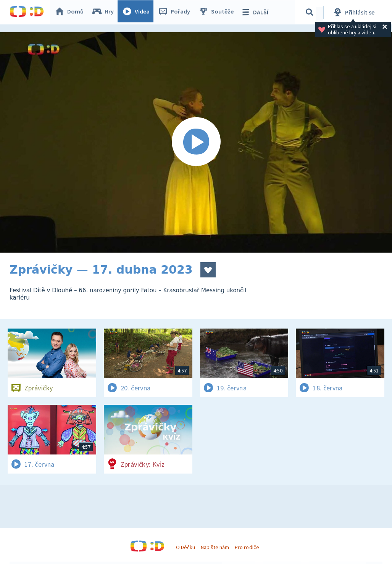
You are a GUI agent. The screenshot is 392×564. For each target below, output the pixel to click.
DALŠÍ (256, 12)
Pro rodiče (247, 547)
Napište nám (215, 547)
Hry (105, 12)
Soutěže (218, 12)
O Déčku (186, 547)
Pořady (176, 12)
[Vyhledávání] (311, 12)
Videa (138, 12)
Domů (71, 12)
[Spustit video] (196, 142)
